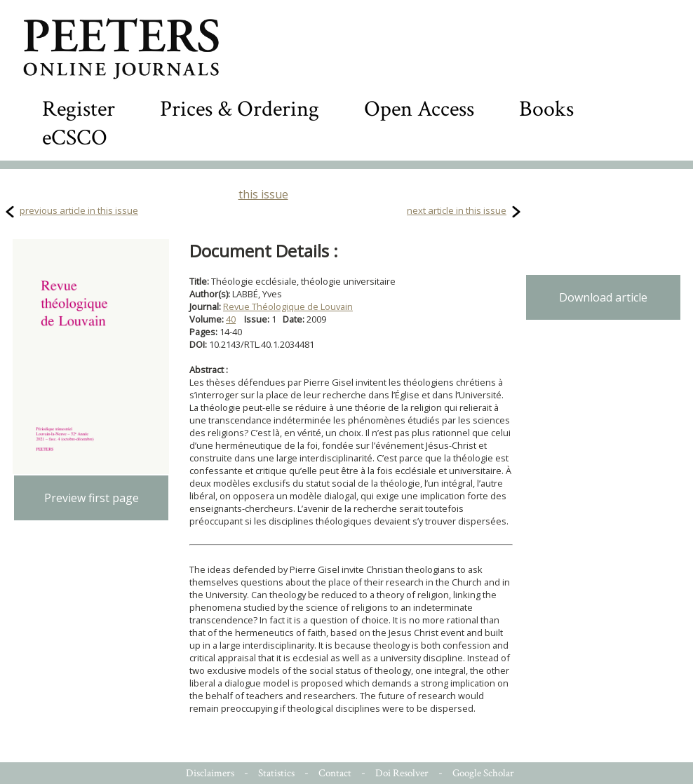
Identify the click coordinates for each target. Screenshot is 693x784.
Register (79, 109)
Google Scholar (483, 773)
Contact (335, 773)
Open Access (419, 109)
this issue (263, 194)
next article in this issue (457, 210)
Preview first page (92, 498)
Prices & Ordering (240, 109)
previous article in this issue (79, 210)
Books (546, 109)
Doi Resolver (402, 773)
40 (231, 319)
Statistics (276, 773)
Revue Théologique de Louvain (288, 306)
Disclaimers (210, 773)
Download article (603, 297)
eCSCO (75, 138)
